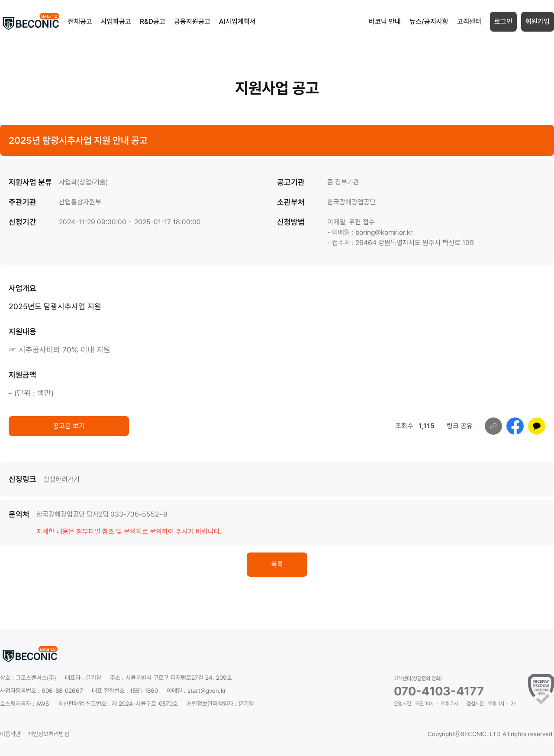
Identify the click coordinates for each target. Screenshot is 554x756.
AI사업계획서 (237, 21)
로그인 (503, 21)
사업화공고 (116, 21)
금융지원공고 (192, 21)
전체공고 (80, 21)
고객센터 (469, 21)
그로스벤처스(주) (36, 678)
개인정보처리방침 (48, 734)
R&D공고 (153, 21)
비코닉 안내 (385, 21)
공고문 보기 (69, 426)
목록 (277, 564)
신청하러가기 (61, 479)
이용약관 (10, 734)
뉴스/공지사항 (429, 21)
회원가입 (538, 21)
